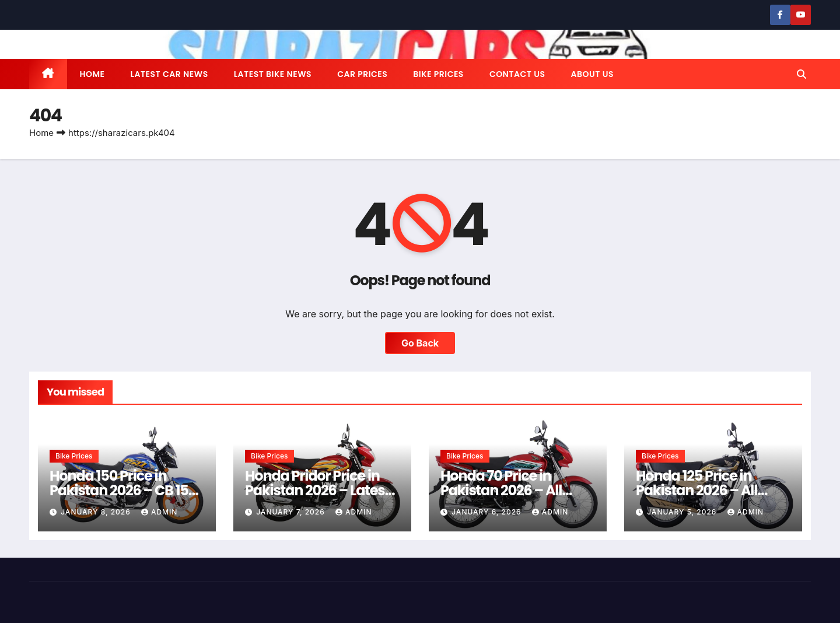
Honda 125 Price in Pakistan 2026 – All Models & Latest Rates (707, 490)
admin (159, 512)
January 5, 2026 (683, 512)
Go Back (420, 343)
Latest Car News (169, 74)
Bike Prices (438, 74)
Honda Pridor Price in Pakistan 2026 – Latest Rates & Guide (317, 490)
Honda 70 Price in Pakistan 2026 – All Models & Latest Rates (511, 490)
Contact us (517, 74)
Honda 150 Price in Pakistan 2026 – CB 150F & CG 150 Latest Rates (127, 490)
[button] (801, 74)
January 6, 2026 (488, 512)
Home (92, 74)
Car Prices (362, 74)
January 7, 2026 (292, 512)
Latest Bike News (273, 74)
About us (592, 74)
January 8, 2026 (97, 512)
